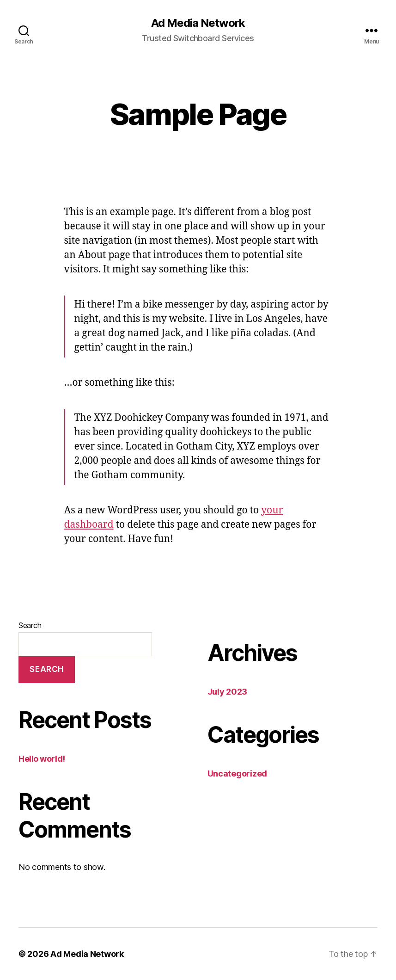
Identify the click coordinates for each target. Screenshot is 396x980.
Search (30, 625)
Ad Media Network (198, 23)
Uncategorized (238, 774)
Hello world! (42, 759)
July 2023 (228, 692)
